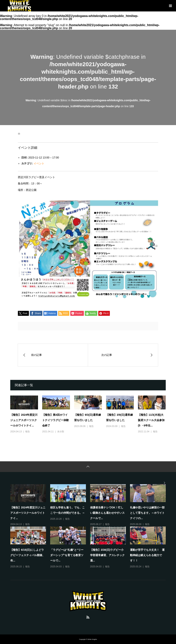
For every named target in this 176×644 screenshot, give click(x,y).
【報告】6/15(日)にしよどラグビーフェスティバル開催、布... (28, 555)
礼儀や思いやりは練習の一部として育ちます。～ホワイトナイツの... (147, 513)
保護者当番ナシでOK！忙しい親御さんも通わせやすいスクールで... (107, 513)
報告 (28, 432)
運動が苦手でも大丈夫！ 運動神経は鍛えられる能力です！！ (147, 555)
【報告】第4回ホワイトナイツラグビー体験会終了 (55, 420)
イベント (39, 163)
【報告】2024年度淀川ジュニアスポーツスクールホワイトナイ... (24, 420)
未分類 (61, 432)
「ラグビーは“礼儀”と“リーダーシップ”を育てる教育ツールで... (67, 555)
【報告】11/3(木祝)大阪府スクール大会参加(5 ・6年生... (151, 420)
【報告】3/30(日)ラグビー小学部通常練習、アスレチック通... (107, 555)
